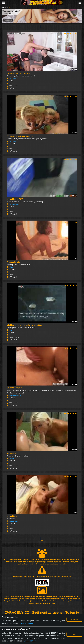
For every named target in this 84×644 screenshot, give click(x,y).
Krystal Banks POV (15, 199)
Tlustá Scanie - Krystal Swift (18, 73)
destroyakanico (15, 395)
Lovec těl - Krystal (14, 388)
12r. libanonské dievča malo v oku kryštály (24, 325)
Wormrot (13, 78)
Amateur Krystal (14, 262)
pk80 (11, 267)
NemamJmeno (15, 204)
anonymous (14, 521)
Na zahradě (11, 453)
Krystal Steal (12, 516)
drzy (11, 330)
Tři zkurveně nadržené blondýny (20, 136)
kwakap (12, 458)
